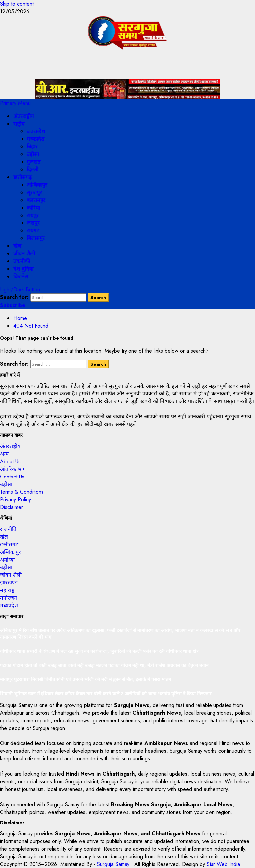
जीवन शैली (24, 254)
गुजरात (33, 162)
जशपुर (33, 223)
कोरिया (33, 208)
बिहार (32, 147)
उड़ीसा (33, 154)
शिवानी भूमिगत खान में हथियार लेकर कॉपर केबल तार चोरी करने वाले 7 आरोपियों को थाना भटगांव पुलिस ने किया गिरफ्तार (106, 694)
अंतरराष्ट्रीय (23, 116)
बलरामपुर (36, 200)
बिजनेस (21, 276)
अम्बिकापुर (37, 185)
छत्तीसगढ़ (22, 177)
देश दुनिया (23, 269)
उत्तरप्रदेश (36, 131)
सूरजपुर (34, 192)
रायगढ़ (33, 231)
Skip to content (17, 4)
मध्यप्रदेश (36, 139)
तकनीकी (22, 261)
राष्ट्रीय (19, 124)
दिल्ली (32, 170)
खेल (17, 246)
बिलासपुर (36, 238)
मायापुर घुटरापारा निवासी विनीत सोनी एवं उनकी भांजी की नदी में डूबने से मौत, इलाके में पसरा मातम (85, 679)
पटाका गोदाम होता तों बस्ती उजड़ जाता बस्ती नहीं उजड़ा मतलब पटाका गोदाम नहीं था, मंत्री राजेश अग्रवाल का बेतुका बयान (104, 665)
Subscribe (13, 305)
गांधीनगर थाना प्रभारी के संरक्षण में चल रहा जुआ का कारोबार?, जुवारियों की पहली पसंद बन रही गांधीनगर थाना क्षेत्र (99, 651)
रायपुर (33, 215)
